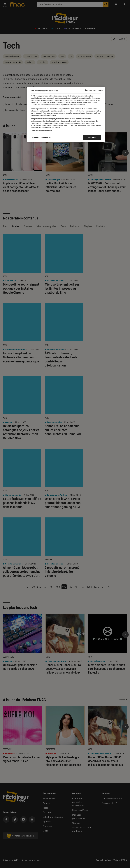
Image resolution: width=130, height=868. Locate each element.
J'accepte (92, 138)
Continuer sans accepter (94, 90)
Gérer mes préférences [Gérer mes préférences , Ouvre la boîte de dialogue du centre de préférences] (42, 138)
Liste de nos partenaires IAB (41, 130)
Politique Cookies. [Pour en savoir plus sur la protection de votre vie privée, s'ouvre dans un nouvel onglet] (49, 115)
